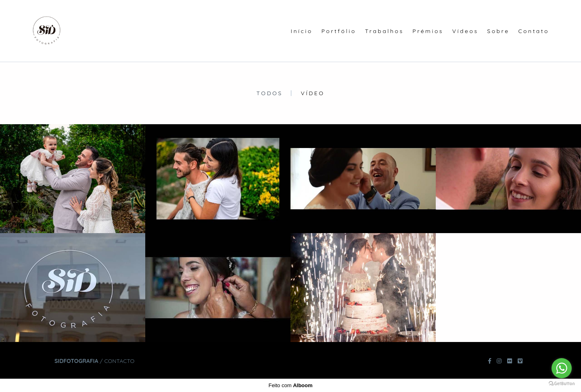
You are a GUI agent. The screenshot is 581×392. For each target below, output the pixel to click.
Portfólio (339, 31)
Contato (534, 31)
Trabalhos (384, 31)
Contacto (119, 361)
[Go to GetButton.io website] (562, 384)
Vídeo (312, 93)
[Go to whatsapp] (562, 368)
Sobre (498, 31)
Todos (270, 93)
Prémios (428, 31)
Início (301, 31)
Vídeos (465, 31)
